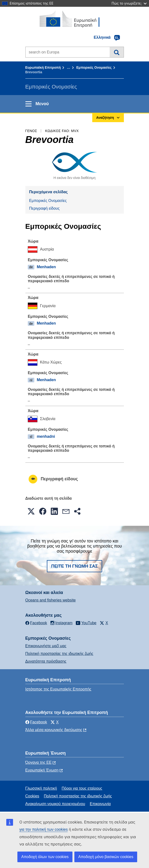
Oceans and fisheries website (51, 600)
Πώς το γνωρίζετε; (129, 3)
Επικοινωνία (100, 804)
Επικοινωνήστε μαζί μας (46, 646)
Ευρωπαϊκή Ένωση (42, 770)
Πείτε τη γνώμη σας (74, 566)
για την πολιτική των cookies (43, 829)
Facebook (36, 722)
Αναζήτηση (117, 52)
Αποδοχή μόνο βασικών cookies (106, 857)
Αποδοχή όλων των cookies (45, 857)
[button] (31, 511)
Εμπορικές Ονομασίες (94, 67)
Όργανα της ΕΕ (39, 762)
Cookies (32, 796)
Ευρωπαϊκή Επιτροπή (43, 67)
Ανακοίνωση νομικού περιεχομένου (55, 804)
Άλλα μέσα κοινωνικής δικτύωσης (54, 730)
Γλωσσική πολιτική (41, 788)
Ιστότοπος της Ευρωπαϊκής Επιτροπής (58, 689)
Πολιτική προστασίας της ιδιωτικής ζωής (59, 654)
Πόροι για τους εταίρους (82, 788)
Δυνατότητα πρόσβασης (46, 661)
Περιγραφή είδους (44, 208)
